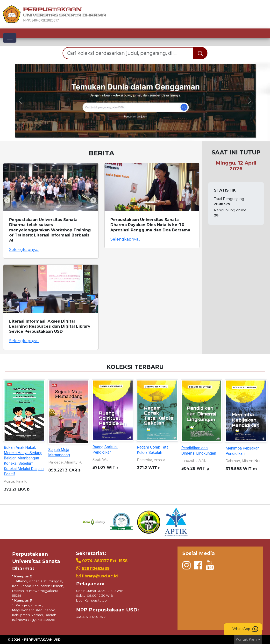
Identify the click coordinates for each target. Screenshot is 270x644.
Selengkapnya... (24, 250)
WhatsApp (245, 629)
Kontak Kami (247, 639)
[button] (20, 101)
